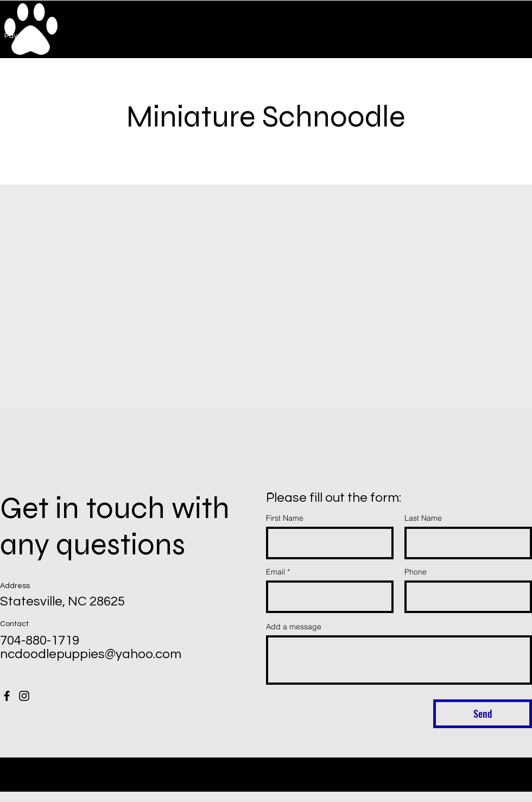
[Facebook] (7, 696)
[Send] (483, 714)
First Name (285, 518)
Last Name (423, 518)
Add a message (294, 627)
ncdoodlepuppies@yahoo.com (91, 654)
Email (275, 572)
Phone (416, 572)
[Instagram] (24, 696)
